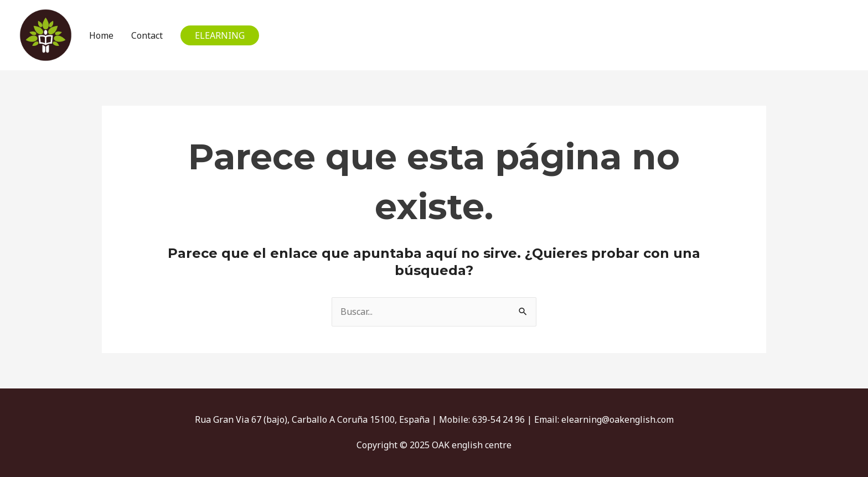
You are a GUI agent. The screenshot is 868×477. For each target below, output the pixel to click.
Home (101, 35)
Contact (147, 35)
